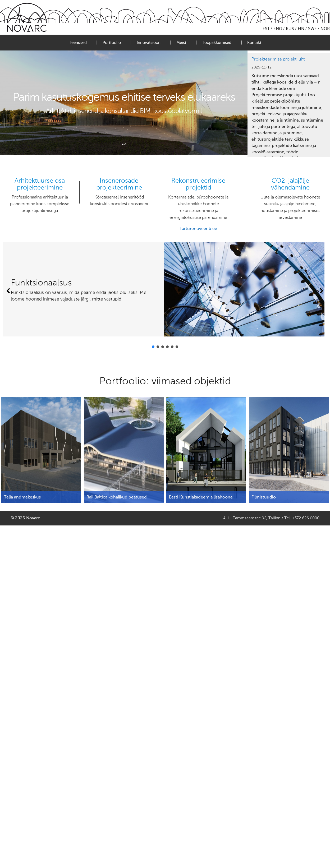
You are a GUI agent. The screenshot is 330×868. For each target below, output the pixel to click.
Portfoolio (112, 43)
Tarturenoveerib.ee (198, 229)
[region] (289, 105)
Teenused (78, 43)
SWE (312, 29)
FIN (301, 29)
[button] (8, 291)
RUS (290, 29)
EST (266, 29)
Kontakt (254, 43)
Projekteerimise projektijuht (278, 59)
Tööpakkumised (217, 43)
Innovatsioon (149, 43)
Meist (181, 43)
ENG (278, 29)
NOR (325, 29)
